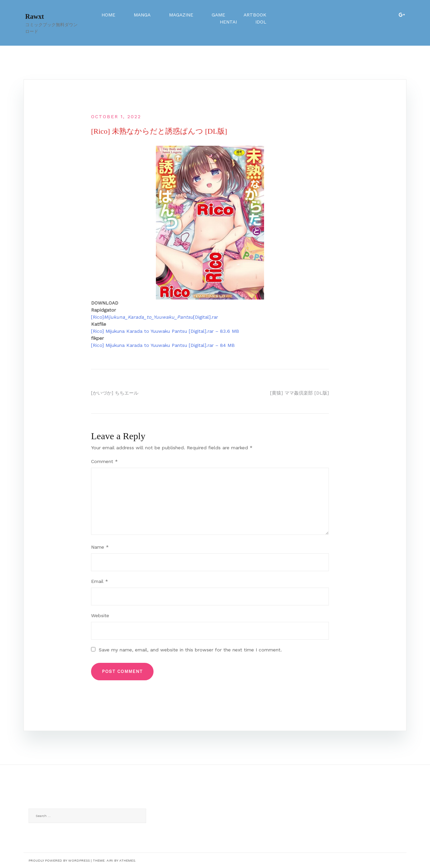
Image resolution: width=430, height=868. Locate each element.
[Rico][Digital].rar (155, 317)
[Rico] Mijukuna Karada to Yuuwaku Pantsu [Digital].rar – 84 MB (163, 345)
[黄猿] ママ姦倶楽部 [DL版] (299, 393)
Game (218, 15)
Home (108, 15)
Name (100, 547)
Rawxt (35, 16)
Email (100, 581)
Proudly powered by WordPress (59, 860)
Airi (110, 860)
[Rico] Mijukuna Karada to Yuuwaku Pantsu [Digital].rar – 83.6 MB (165, 331)
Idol (261, 22)
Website (100, 615)
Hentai (228, 22)
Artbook (255, 15)
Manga (142, 15)
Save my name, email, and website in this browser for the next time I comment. (190, 650)
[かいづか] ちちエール (115, 393)
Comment (104, 461)
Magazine (181, 15)
